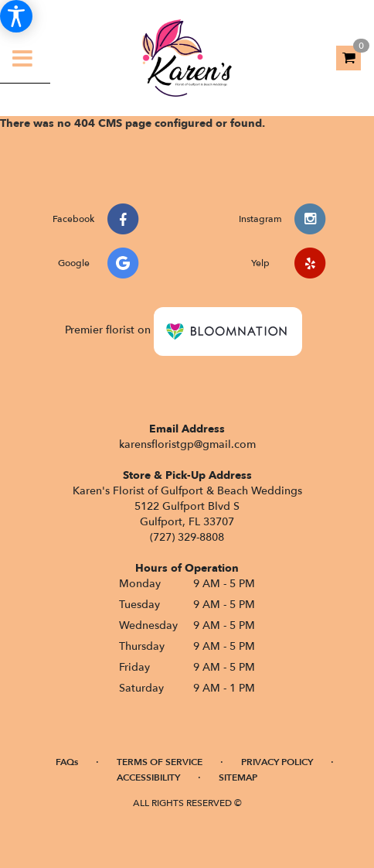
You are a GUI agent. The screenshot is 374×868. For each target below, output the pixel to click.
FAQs (67, 762)
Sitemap (238, 777)
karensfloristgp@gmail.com (187, 444)
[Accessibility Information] (16, 16)
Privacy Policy (277, 762)
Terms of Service (160, 762)
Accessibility (148, 777)
